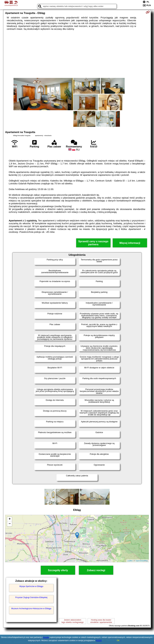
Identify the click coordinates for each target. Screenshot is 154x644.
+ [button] (10, 519)
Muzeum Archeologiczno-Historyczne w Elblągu (31, 609)
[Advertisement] (77, 54)
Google (46, 637)
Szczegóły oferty (58, 570)
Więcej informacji (130, 243)
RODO (99, 641)
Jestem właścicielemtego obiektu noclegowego (72, 621)
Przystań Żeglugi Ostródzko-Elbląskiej (31, 597)
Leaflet (130, 561)
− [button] (10, 524)
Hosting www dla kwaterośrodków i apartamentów (101, 621)
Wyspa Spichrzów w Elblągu (31, 586)
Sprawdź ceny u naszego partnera (93, 243)
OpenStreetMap (142, 561)
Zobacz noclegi (96, 570)
